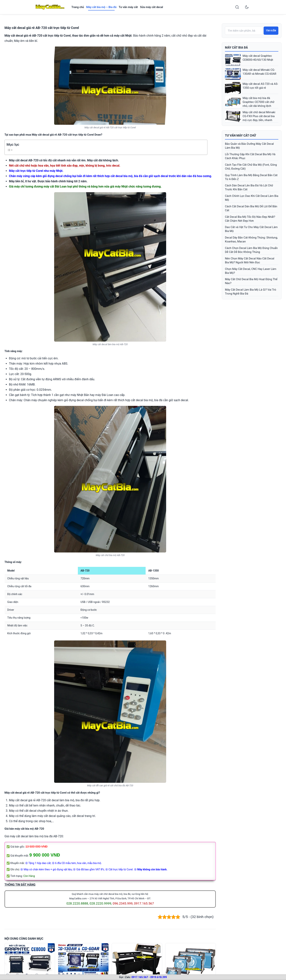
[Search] (237, 7)
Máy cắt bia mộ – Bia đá (101, 7)
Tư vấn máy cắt (128, 7)
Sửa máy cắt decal (151, 7)
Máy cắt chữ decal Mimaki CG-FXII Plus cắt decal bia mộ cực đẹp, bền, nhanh (259, 116)
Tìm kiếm (271, 31)
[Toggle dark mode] (247, 7)
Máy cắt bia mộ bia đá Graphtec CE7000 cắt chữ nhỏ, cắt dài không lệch (259, 102)
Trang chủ (78, 7)
